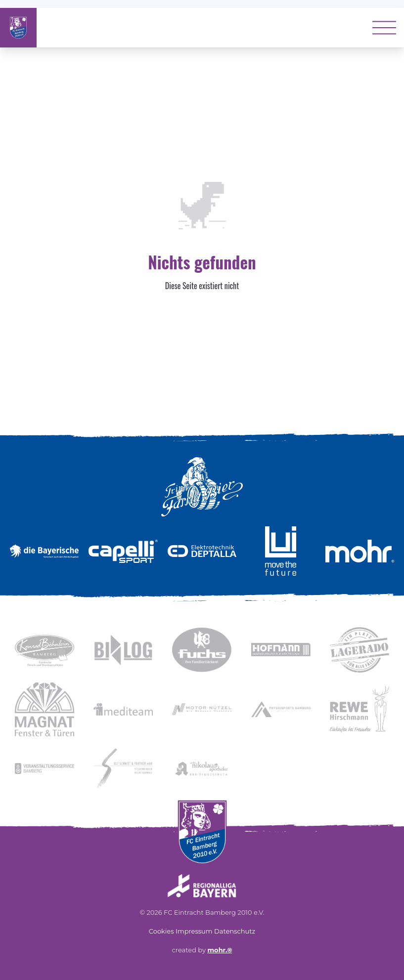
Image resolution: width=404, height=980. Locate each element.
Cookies (161, 931)
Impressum (194, 931)
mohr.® (220, 950)
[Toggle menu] (384, 28)
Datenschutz (235, 931)
